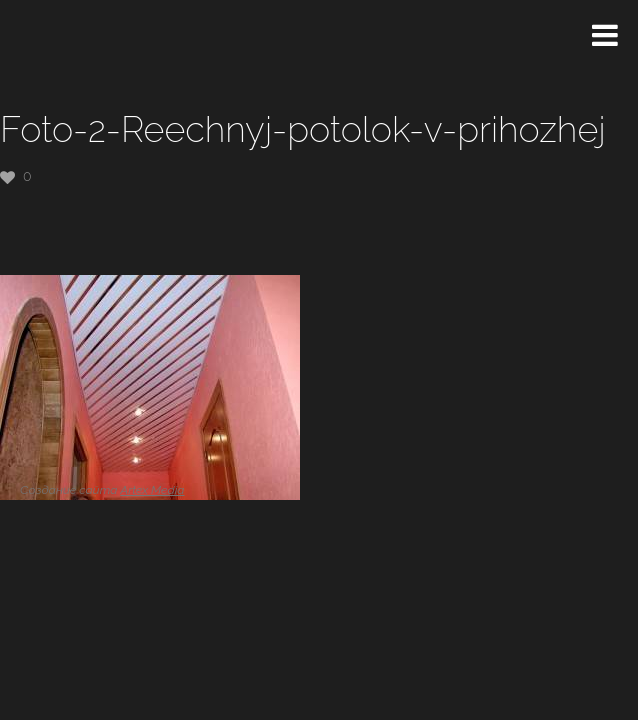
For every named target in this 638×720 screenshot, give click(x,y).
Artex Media (152, 490)
